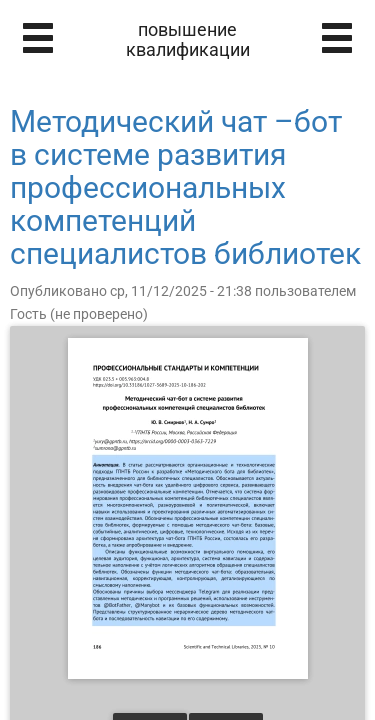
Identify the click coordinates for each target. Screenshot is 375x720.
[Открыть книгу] (188, 508)
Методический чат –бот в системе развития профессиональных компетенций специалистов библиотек (185, 187)
